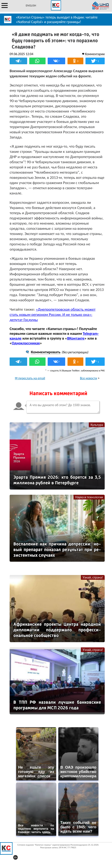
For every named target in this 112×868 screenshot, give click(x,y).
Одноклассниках (26, 343)
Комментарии (95, 54)
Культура (97, 425)
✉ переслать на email (30, 378)
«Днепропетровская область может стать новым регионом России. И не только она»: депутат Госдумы (53, 315)
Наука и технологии (89, 497)
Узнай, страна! (93, 577)
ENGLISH (31, 6)
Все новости (89, 378)
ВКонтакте (76, 338)
